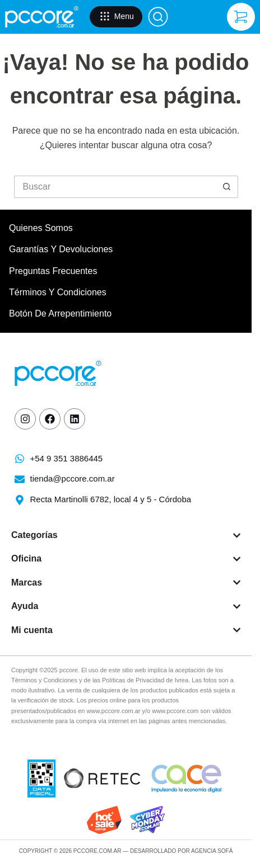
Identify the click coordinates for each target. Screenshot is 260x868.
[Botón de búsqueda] (227, 187)
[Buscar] (158, 17)
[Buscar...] (115, 187)
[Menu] (116, 17)
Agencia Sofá (212, 851)
